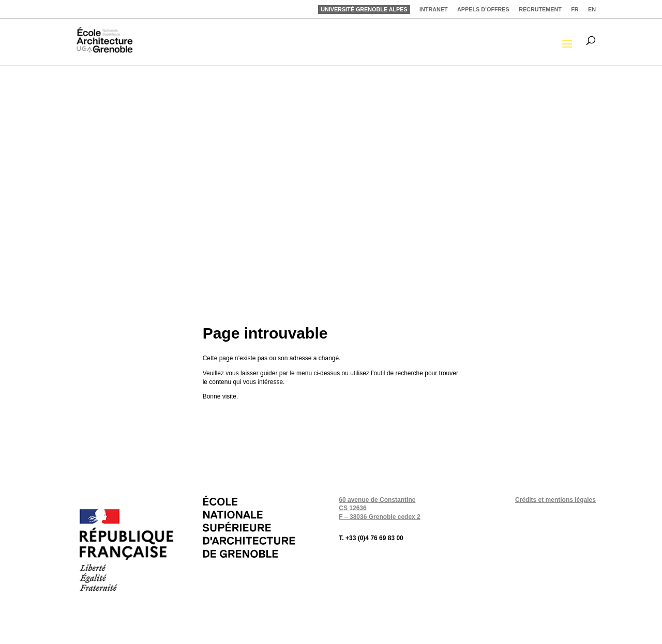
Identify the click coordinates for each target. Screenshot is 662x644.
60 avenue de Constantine (377, 500)
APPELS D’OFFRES (483, 9)
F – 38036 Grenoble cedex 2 (379, 517)
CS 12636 (352, 508)
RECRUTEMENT (540, 9)
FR (575, 9)
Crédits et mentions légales (555, 500)
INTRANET (434, 9)
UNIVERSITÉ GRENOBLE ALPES (364, 9)
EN (592, 9)
